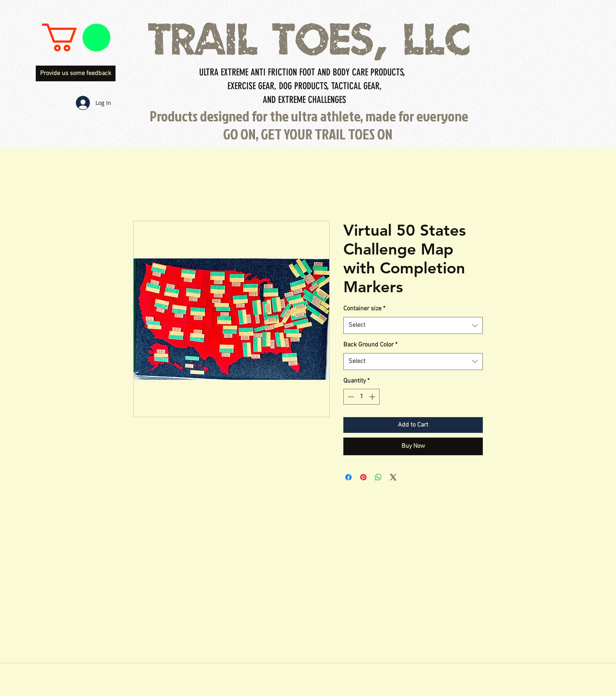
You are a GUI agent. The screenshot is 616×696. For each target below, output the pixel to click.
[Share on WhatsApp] (378, 477)
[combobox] (413, 325)
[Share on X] (393, 477)
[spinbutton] (361, 397)
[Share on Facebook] (348, 477)
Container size (364, 309)
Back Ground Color (370, 345)
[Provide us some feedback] (76, 73)
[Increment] (373, 397)
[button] (76, 38)
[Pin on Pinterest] (363, 477)
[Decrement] (350, 397)
